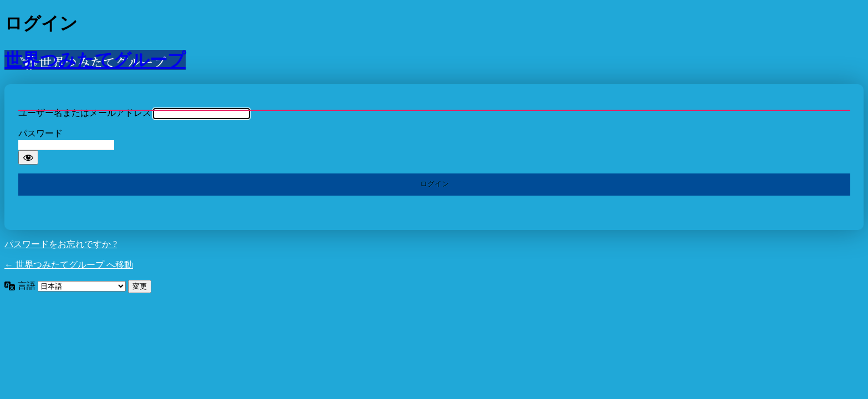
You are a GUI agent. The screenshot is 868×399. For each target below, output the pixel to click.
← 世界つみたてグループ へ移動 (69, 265)
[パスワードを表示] (28, 157)
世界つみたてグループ (95, 60)
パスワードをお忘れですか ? (61, 244)
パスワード (40, 133)
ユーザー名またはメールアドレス (85, 113)
